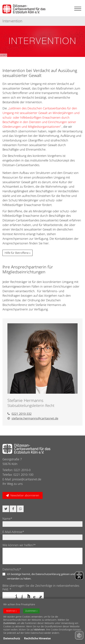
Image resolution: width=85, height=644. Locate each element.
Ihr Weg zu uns (13, 484)
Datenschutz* (12, 569)
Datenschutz (12, 638)
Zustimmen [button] (31, 611)
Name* (7, 519)
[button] (6, 509)
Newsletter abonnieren (25, 495)
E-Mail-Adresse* (13, 532)
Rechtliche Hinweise (37, 638)
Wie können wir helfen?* (19, 545)
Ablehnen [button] (11, 611)
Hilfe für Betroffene (17, 253)
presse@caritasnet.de (27, 479)
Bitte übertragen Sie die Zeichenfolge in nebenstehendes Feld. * (41, 587)
